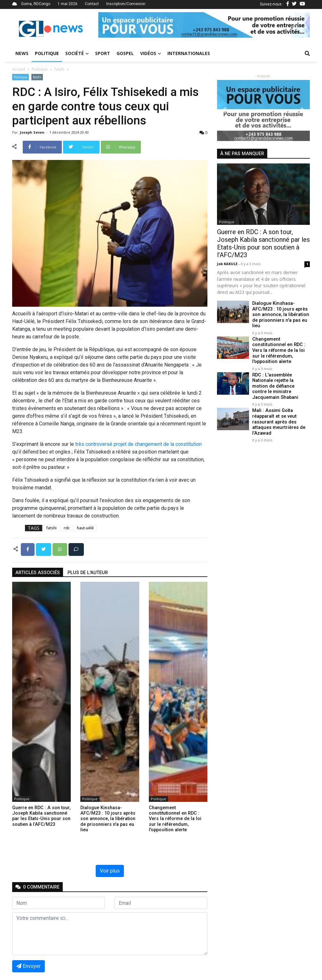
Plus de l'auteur (88, 573)
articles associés (38, 573)
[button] (114, 25)
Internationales (189, 53)
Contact (92, 4)
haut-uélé (85, 528)
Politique (47, 53)
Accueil (19, 69)
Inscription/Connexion (126, 4)
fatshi (59, 69)
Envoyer (28, 966)
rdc (67, 528)
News (22, 53)
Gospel (125, 53)
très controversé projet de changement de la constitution (138, 444)
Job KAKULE (228, 264)
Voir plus (110, 871)
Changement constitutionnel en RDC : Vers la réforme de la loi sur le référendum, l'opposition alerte (278, 350)
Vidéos (151, 53)
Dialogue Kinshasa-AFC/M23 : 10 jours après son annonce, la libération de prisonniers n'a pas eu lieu (280, 314)
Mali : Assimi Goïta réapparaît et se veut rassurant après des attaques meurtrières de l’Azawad (278, 420)
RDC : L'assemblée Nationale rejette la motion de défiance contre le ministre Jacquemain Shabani (280, 385)
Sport (103, 53)
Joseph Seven (33, 132)
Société (77, 53)
